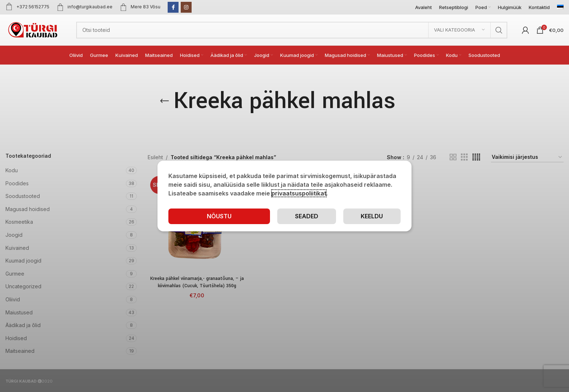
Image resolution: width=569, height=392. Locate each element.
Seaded (307, 216)
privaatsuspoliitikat (299, 193)
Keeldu (372, 216)
